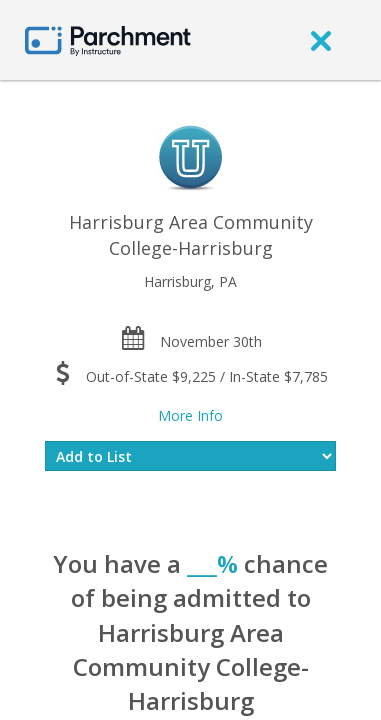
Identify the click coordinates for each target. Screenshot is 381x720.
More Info (190, 415)
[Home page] (108, 39)
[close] (321, 40)
